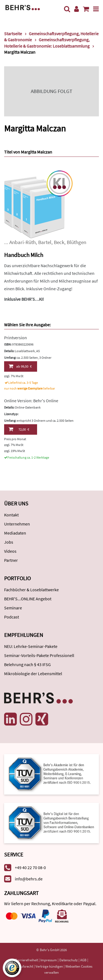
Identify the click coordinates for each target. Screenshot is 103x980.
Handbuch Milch (24, 255)
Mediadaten (15, 533)
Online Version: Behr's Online (31, 401)
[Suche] (67, 9)
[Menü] (96, 9)
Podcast (12, 617)
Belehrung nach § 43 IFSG (27, 664)
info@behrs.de (29, 879)
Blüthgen (76, 242)
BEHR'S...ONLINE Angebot (28, 599)
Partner (11, 560)
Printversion (16, 338)
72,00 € (19, 429)
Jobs (9, 542)
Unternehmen (17, 524)
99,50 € (20, 366)
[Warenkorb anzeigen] (86, 9)
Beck (59, 242)
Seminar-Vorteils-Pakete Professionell (39, 655)
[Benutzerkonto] (76, 9)
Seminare (13, 608)
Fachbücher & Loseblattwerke (31, 590)
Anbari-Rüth (23, 242)
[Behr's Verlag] (23, 7)
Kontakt (11, 515)
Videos (10, 551)
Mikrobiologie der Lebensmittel (33, 674)
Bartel (45, 242)
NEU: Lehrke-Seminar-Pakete (31, 646)
